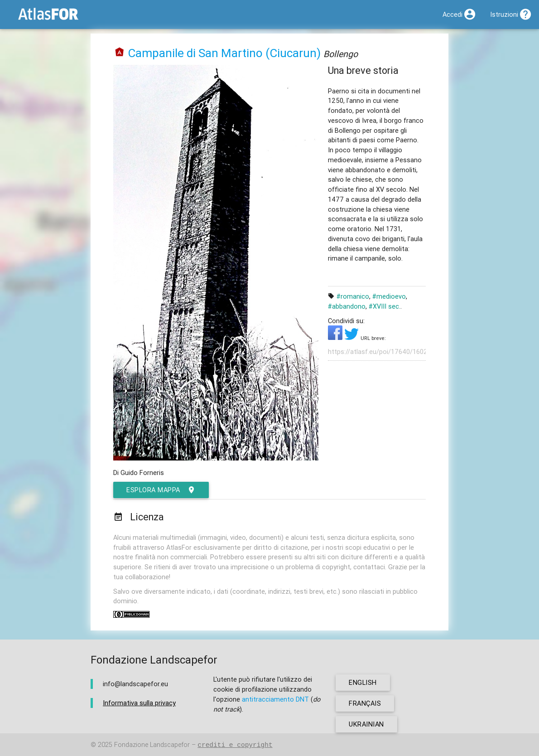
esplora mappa (161, 490)
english (363, 682)
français (365, 703)
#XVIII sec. (385, 306)
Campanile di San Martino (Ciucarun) (224, 53)
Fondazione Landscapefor (152, 745)
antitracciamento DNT (275, 699)
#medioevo (389, 296)
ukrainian (366, 724)
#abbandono (347, 306)
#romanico (353, 296)
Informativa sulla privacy (139, 703)
